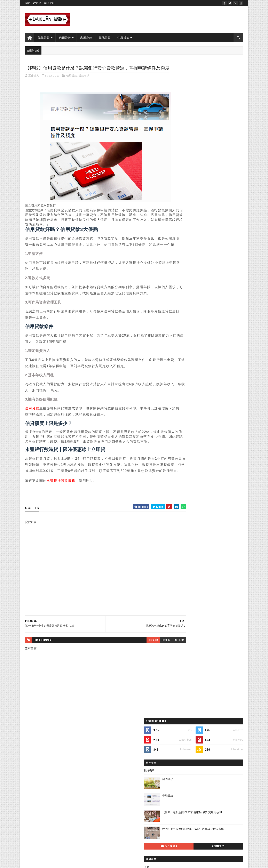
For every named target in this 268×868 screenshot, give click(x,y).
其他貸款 (105, 37)
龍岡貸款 (202, 125)
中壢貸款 (124, 37)
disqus (150, 664)
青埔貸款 (202, 141)
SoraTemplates (44, 784)
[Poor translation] (15, 808)
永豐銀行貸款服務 (61, 505)
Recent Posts (194, 192)
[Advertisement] (98, 592)
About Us (37, 3)
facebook (163, 664)
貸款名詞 (84, 83)
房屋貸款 (86, 37)
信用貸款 (65, 37)
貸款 (183, 316)
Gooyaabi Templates (79, 784)
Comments (227, 192)
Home (27, 3)
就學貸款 (44, 37)
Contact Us (49, 3)
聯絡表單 (183, 116)
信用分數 (32, 422)
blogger (137, 664)
